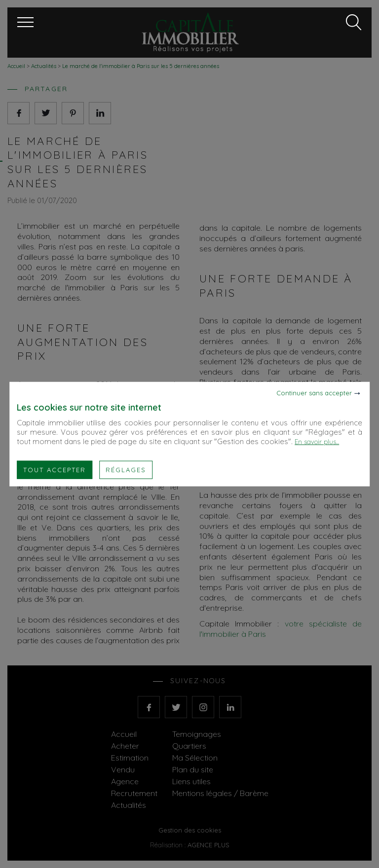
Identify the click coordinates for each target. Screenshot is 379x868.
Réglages (126, 469)
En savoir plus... (317, 441)
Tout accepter (55, 469)
